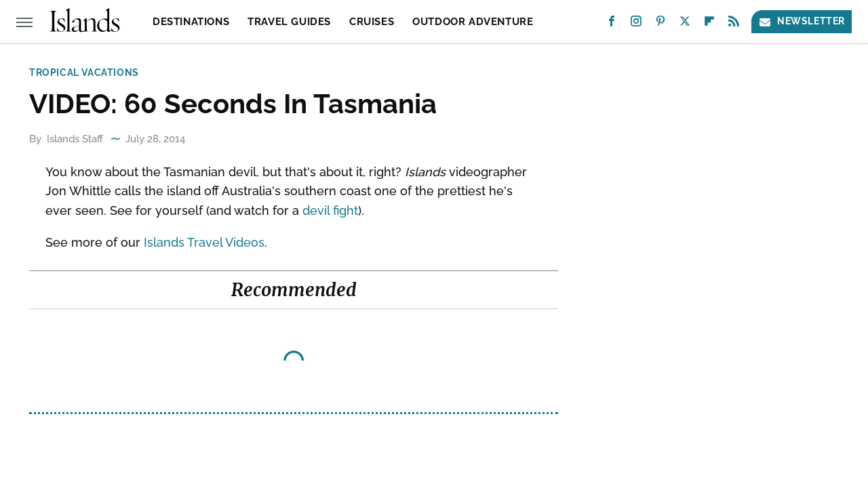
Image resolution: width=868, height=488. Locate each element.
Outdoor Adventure (473, 22)
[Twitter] (685, 24)
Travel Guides (289, 22)
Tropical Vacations (84, 73)
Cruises (372, 22)
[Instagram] (636, 24)
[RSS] (734, 24)
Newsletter (802, 21)
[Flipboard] (709, 24)
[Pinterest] (660, 24)
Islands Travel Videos (204, 242)
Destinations (191, 22)
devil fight (330, 210)
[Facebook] (612, 24)
